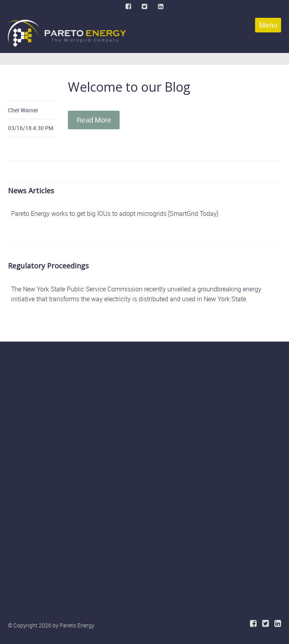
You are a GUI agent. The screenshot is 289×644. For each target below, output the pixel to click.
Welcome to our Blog (129, 87)
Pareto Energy (77, 625)
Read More (94, 120)
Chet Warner (23, 110)
